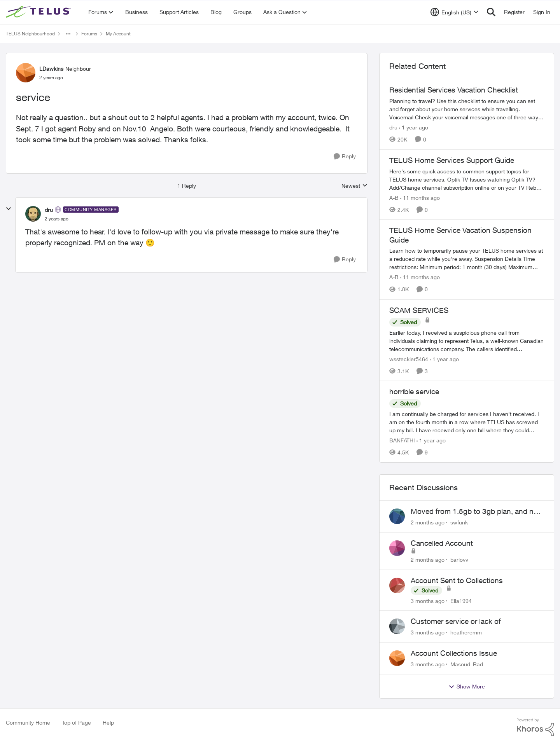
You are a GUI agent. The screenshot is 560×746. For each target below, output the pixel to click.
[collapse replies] (9, 209)
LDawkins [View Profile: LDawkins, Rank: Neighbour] (51, 69)
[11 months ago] (420, 197)
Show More (467, 687)
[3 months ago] (428, 600)
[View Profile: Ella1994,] (397, 585)
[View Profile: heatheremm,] (397, 626)
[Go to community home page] (39, 12)
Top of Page (76, 722)
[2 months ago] (428, 522)
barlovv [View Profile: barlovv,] (459, 560)
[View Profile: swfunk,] (397, 516)
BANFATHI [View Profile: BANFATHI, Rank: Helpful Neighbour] (402, 440)
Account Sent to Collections (457, 580)
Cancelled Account (442, 543)
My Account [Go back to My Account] (118, 34)
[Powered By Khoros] (535, 727)
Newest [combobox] (354, 186)
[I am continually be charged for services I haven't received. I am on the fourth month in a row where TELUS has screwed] (467, 422)
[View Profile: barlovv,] (397, 548)
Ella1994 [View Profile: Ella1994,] (461, 600)
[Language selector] (454, 12)
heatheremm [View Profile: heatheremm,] (466, 632)
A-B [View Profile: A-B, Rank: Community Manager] (394, 197)
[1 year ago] (414, 127)
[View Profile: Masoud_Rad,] (397, 658)
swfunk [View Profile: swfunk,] (459, 522)
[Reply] (345, 156)
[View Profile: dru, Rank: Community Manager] (33, 214)
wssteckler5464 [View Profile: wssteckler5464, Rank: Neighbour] (409, 359)
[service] (57, 219)
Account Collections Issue (454, 653)
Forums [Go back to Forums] (89, 34)
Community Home (28, 722)
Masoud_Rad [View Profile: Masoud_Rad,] (467, 664)
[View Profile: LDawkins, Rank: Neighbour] (26, 73)
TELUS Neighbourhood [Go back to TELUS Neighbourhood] (30, 34)
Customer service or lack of (456, 621)
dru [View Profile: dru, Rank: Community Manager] (49, 210)
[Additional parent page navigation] (68, 34)
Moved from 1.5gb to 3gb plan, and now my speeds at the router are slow (477, 512)
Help (108, 722)
